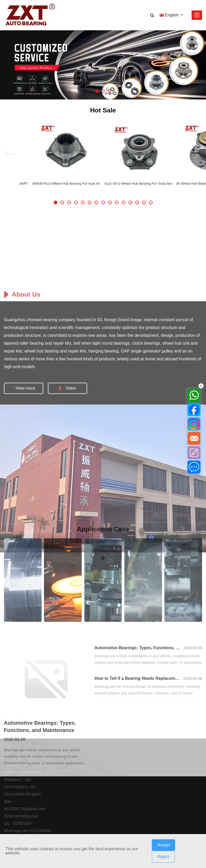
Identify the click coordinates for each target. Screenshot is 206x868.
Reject (163, 857)
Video (68, 566)
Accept (163, 845)
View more (25, 566)
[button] (97, 91)
